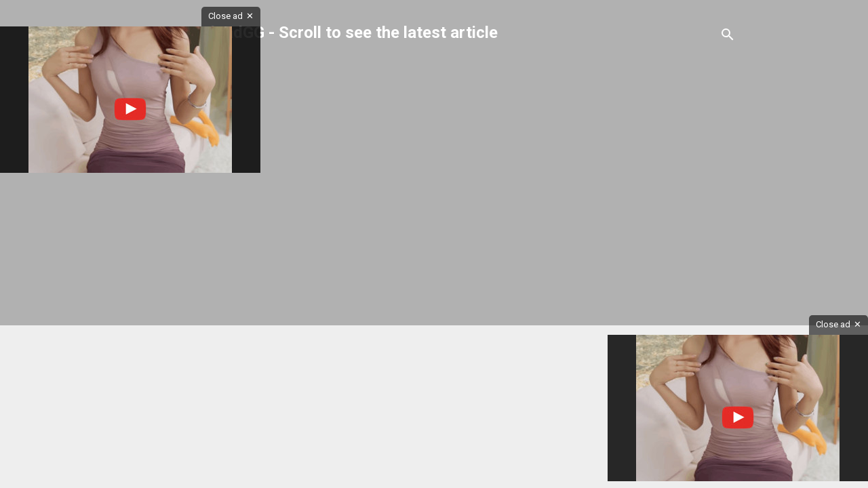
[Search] (728, 37)
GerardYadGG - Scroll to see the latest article (331, 33)
